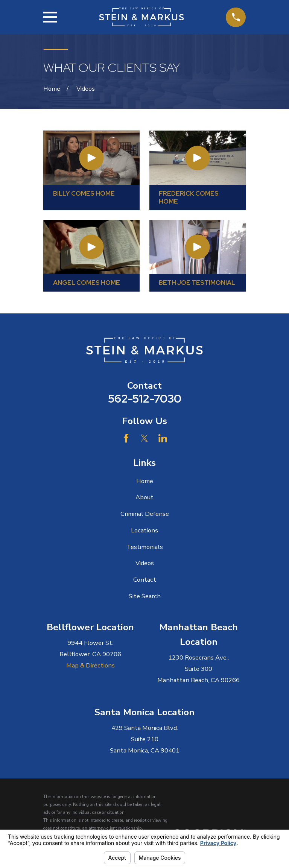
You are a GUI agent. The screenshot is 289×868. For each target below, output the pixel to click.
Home (145, 481)
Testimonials (145, 547)
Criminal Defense (145, 514)
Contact (145, 580)
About (144, 497)
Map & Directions (91, 665)
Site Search (145, 596)
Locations (144, 530)
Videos (145, 563)
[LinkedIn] (163, 438)
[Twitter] (144, 438)
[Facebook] (126, 438)
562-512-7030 (145, 399)
